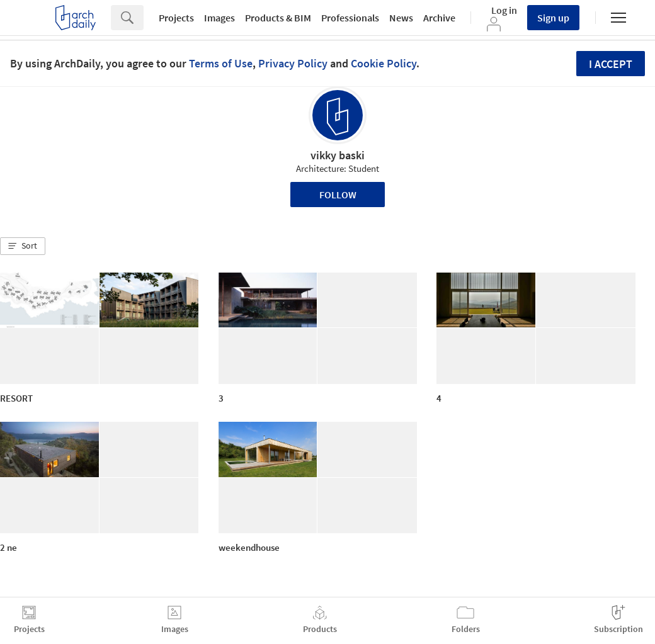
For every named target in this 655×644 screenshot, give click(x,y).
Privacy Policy (293, 63)
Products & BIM (278, 18)
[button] (23, 246)
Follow (338, 195)
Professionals (350, 18)
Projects (176, 18)
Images (219, 18)
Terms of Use (221, 63)
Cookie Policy (384, 63)
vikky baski (338, 155)
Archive (439, 18)
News (401, 18)
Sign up (553, 18)
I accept (611, 64)
